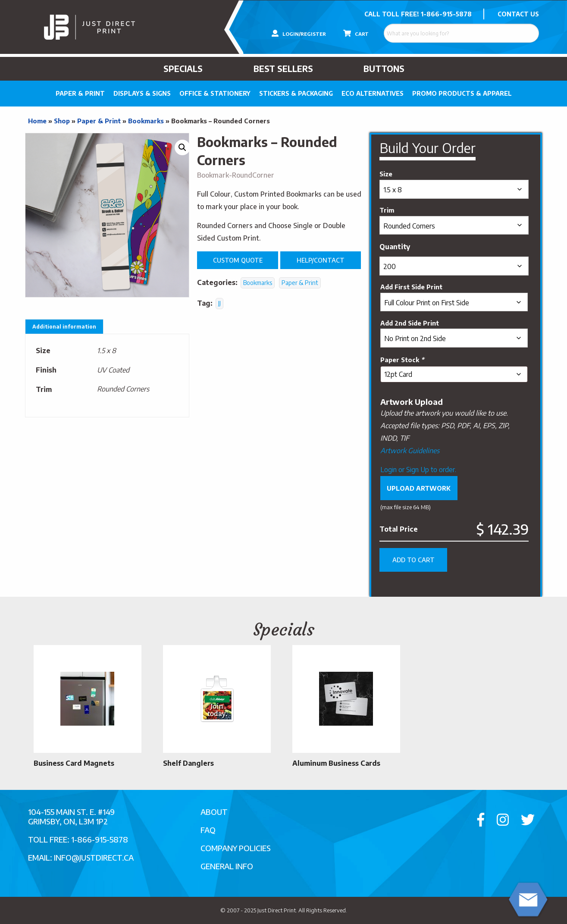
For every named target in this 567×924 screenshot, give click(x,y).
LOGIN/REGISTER (299, 33)
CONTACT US (518, 14)
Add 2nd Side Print (410, 323)
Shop (62, 121)
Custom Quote (238, 260)
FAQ (208, 830)
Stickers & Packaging (296, 93)
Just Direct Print (277, 910)
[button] (182, 147)
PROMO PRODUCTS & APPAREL (462, 93)
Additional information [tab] (64, 327)
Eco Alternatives (373, 93)
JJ (219, 303)
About (214, 812)
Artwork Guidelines (410, 451)
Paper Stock (402, 360)
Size (386, 174)
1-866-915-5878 (446, 14)
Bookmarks (146, 121)
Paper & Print (80, 93)
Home (37, 121)
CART (356, 33)
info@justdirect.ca (94, 857)
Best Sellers (283, 69)
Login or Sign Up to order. (418, 470)
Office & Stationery (215, 93)
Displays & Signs (142, 93)
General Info (227, 866)
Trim (387, 210)
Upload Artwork (419, 488)
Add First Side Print (411, 287)
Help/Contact (321, 260)
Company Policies (236, 848)
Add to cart (414, 560)
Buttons (384, 69)
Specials (183, 69)
